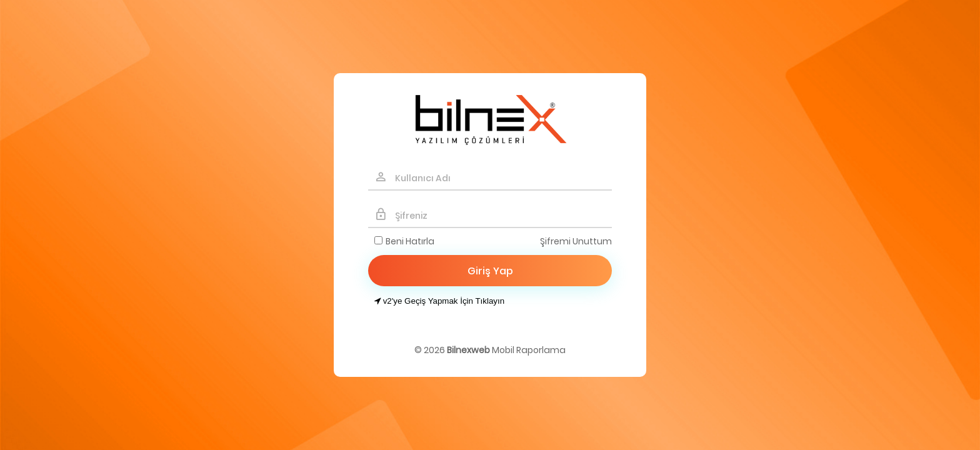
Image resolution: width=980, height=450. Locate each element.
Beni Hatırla (410, 241)
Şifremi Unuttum (576, 241)
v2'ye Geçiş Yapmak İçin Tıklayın (439, 301)
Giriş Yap (490, 271)
